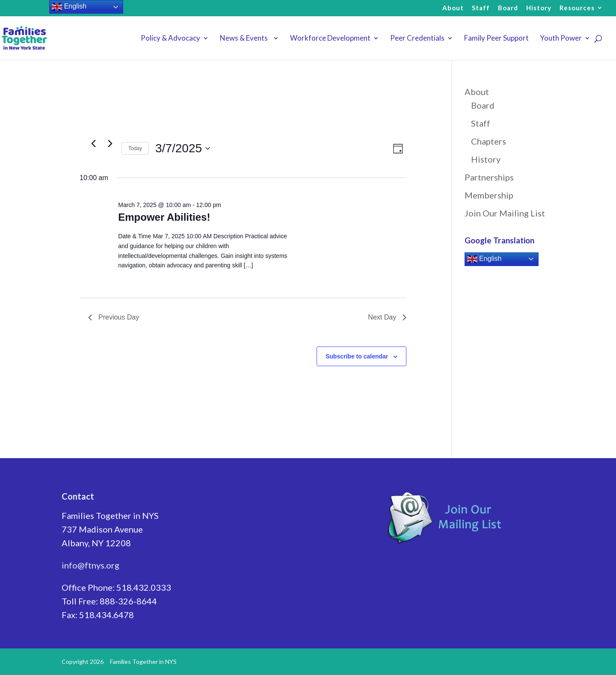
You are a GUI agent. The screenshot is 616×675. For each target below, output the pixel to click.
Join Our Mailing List (505, 213)
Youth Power (561, 39)
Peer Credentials (417, 39)
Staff (481, 8)
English (484, 259)
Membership (489, 195)
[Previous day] (93, 144)
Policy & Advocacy (170, 39)
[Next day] (110, 144)
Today (135, 148)
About (453, 8)
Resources (577, 8)
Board (508, 8)
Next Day (387, 317)
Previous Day (114, 317)
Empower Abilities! (164, 217)
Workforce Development (330, 39)
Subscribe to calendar (357, 356)
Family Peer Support (496, 39)
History (539, 8)
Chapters (489, 141)
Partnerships (489, 177)
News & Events (245, 39)
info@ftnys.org (90, 565)
